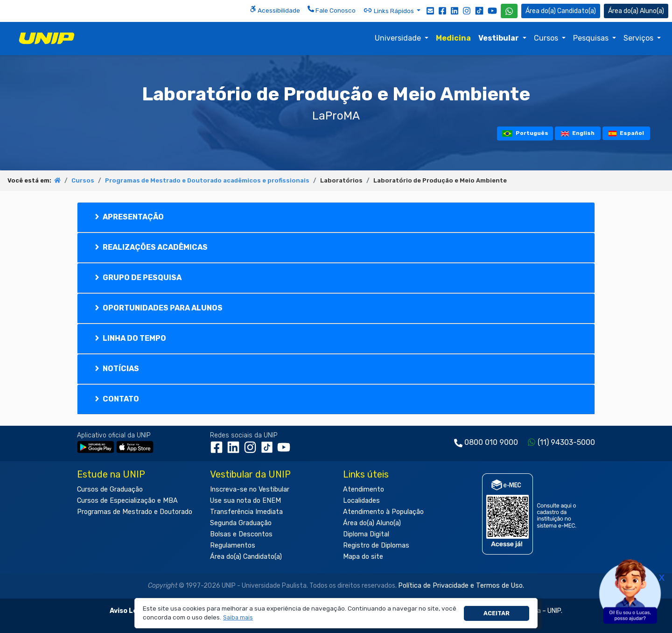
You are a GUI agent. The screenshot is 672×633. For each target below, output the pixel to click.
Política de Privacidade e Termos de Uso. (461, 586)
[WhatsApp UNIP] (509, 11)
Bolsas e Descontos (241, 534)
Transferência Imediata (246, 512)
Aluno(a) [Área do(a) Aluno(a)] (636, 11)
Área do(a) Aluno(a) (372, 523)
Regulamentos (233, 545)
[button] (238, 618)
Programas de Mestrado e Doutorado (135, 512)
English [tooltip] (578, 133)
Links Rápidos (389, 10)
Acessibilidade (275, 10)
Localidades (361, 501)
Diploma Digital (366, 534)
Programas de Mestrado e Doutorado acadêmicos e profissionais (207, 180)
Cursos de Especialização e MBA (127, 501)
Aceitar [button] (497, 613)
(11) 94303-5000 (566, 442)
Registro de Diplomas (376, 545)
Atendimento (364, 489)
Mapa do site (363, 557)
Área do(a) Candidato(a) (246, 557)
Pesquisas (592, 38)
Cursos (547, 38)
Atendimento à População (383, 512)
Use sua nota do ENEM (245, 501)
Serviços (639, 38)
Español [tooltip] (626, 133)
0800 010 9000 (491, 442)
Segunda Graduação (241, 523)
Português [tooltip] (525, 133)
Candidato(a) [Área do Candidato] (561, 11)
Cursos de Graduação (110, 489)
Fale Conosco (332, 10)
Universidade (399, 38)
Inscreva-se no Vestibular (250, 489)
